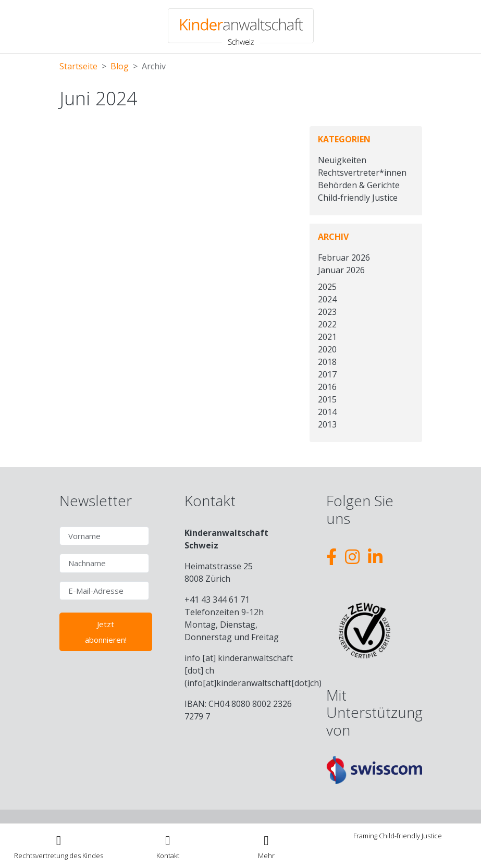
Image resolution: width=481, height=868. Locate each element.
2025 (327, 287)
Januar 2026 (341, 270)
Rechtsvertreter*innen (362, 173)
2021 (327, 337)
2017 (327, 374)
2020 (327, 349)
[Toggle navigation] (267, 846)
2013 (327, 424)
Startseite (78, 66)
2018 (327, 362)
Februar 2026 (344, 258)
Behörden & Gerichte (359, 185)
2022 (327, 324)
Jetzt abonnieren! (106, 632)
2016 (327, 387)
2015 (327, 399)
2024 (327, 299)
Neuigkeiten (342, 160)
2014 (327, 412)
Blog (120, 66)
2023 (327, 312)
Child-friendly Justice (358, 198)
